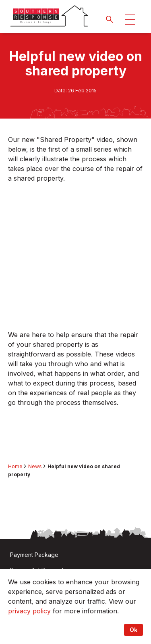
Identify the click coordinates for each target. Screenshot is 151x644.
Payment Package (34, 555)
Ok (133, 630)
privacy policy (29, 611)
